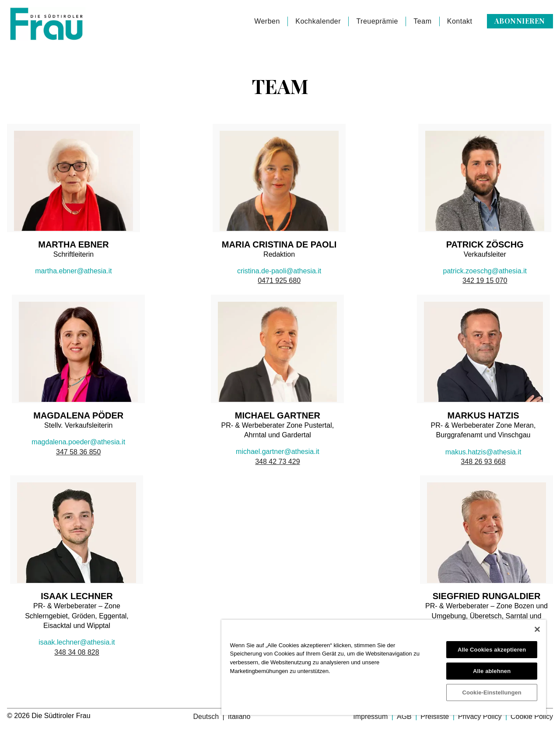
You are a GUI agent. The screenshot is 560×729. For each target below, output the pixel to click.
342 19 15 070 (485, 281)
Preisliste (436, 717)
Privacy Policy (481, 717)
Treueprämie (377, 21)
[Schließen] (537, 629)
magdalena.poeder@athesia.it (78, 442)
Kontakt (460, 21)
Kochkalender (318, 21)
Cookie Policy (532, 717)
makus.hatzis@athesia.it (483, 452)
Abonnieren (520, 21)
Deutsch (207, 717)
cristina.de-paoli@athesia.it (279, 271)
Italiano (239, 717)
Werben (267, 21)
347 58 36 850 (78, 452)
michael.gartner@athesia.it (278, 452)
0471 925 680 (279, 281)
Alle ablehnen (492, 671)
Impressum (371, 717)
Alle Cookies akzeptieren (492, 650)
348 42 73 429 (277, 462)
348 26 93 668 (483, 462)
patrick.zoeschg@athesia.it (485, 271)
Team (422, 21)
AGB (405, 717)
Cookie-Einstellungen (492, 692)
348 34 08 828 (77, 652)
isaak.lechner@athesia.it (77, 642)
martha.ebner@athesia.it (73, 271)
